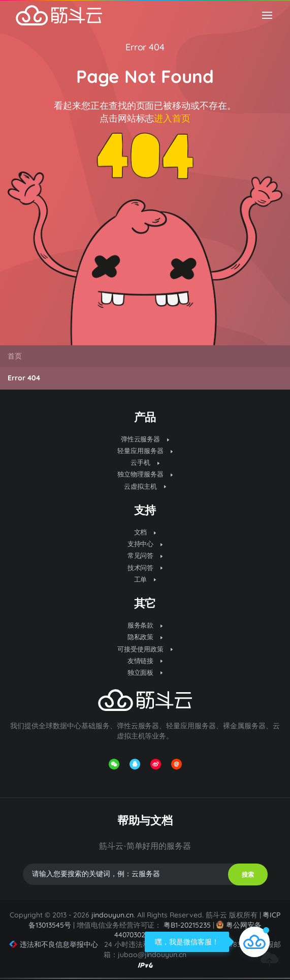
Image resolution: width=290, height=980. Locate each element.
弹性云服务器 (145, 439)
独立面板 (145, 672)
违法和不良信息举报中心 (54, 944)
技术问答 (145, 568)
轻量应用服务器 (145, 451)
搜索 (248, 874)
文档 (145, 532)
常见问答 (145, 555)
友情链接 (145, 661)
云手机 (145, 462)
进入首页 (172, 118)
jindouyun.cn (112, 915)
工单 (145, 579)
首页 (15, 356)
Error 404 (145, 47)
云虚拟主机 (145, 486)
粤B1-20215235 (187, 925)
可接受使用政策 (145, 649)
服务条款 (145, 625)
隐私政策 (145, 637)
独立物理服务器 (145, 474)
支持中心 (145, 544)
